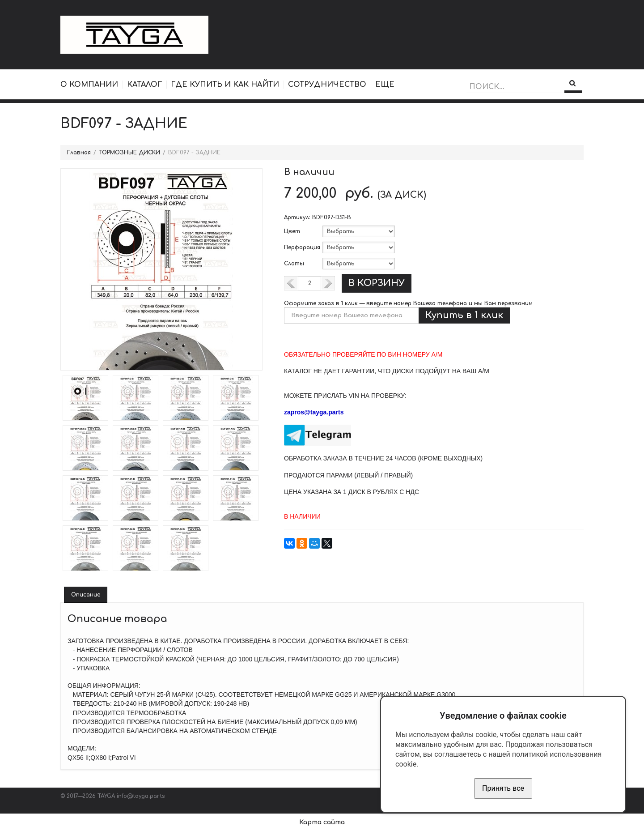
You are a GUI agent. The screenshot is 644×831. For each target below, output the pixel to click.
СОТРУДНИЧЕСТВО (327, 85)
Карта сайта (322, 822)
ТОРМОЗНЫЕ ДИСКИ (129, 153)
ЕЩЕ (385, 85)
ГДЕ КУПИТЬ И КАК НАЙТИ (225, 85)
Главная (79, 153)
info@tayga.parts (141, 796)
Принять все (503, 788)
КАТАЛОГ (144, 85)
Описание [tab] (86, 595)
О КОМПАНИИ (89, 85)
